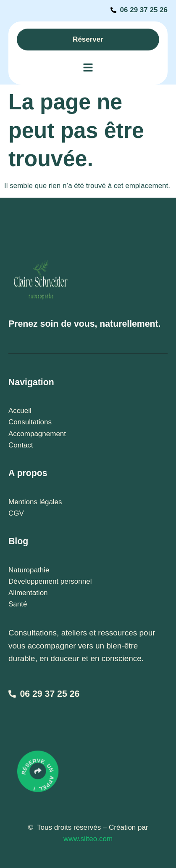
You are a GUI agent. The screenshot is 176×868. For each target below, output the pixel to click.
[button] (88, 68)
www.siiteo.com (88, 839)
